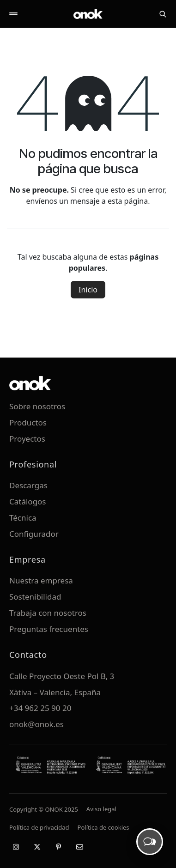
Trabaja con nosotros (48, 613)
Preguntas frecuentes (49, 629)
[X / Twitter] (37, 847)
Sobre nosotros (37, 406)
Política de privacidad (39, 827)
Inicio (88, 290)
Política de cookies (103, 827)
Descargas (28, 485)
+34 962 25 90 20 (40, 708)
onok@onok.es (36, 724)
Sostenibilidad (35, 597)
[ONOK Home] (88, 14)
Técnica (23, 518)
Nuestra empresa (41, 580)
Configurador (34, 534)
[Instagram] (16, 847)
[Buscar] (163, 14)
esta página (128, 201)
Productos (28, 422)
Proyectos (27, 439)
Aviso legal (101, 809)
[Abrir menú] (13, 14)
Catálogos (28, 501)
